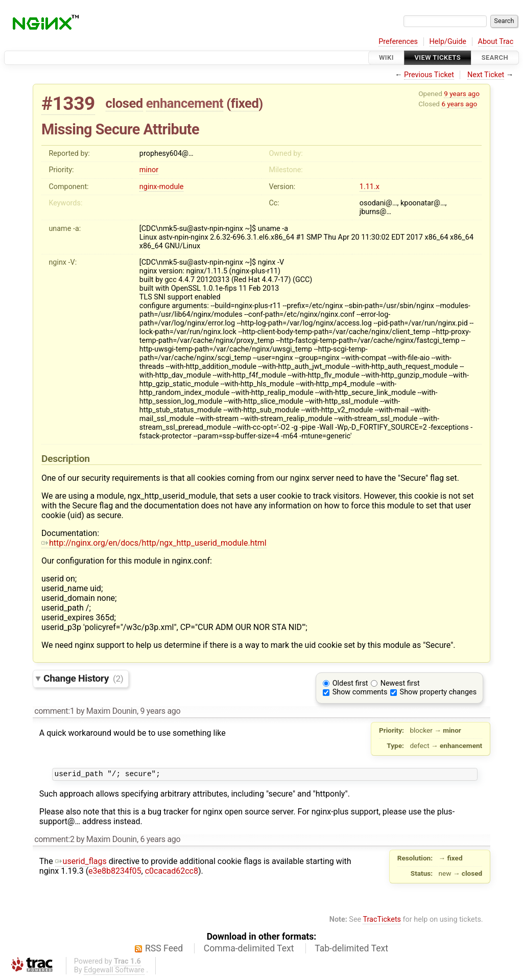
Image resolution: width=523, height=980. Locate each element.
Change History (83, 678)
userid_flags (81, 863)
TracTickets (382, 921)
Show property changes (438, 692)
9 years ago (462, 94)
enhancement (185, 103)
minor (149, 170)
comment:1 (54, 711)
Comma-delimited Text (249, 950)
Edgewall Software (114, 972)
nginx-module (162, 187)
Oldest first (350, 683)
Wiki (386, 57)
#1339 (68, 103)
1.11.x (370, 187)
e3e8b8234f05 (115, 872)
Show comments (360, 692)
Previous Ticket (429, 75)
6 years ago (459, 104)
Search (495, 57)
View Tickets (438, 57)
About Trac (496, 42)
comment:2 (54, 841)
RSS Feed (164, 950)
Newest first (400, 683)
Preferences (398, 42)
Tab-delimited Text (351, 950)
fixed (245, 103)
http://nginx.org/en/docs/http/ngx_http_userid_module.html (154, 543)
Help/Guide (448, 42)
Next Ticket (486, 75)
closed (124, 103)
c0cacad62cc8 (172, 872)
